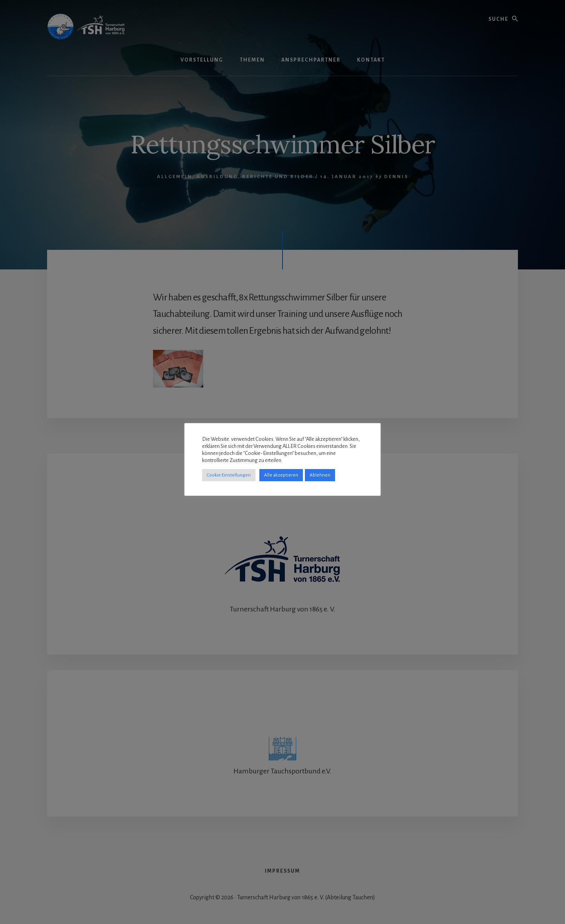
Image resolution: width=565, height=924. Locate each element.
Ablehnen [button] (320, 475)
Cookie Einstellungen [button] (229, 475)
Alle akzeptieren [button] (281, 475)
